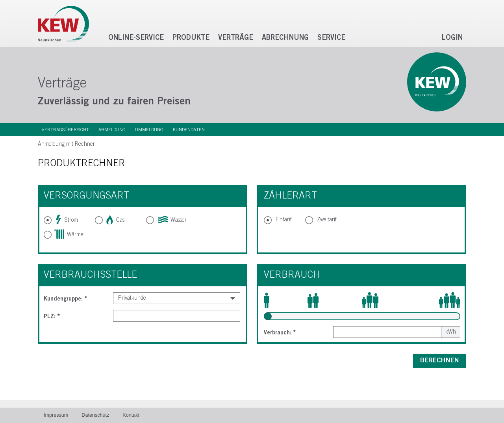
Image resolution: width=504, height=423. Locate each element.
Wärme (69, 235)
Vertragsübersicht (65, 130)
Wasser (172, 220)
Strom (67, 220)
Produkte (191, 38)
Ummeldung (149, 130)
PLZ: (52, 317)
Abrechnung (285, 38)
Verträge (236, 38)
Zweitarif (327, 220)
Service (331, 38)
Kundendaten (189, 130)
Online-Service (136, 38)
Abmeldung (112, 130)
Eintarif (284, 220)
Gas (116, 220)
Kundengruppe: (65, 299)
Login (452, 38)
